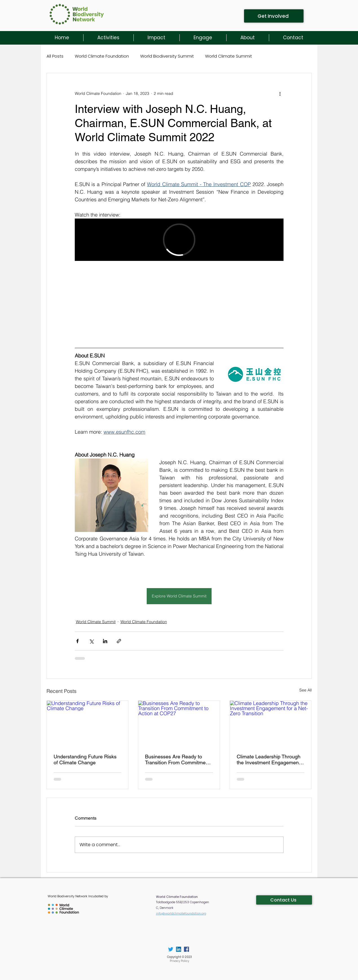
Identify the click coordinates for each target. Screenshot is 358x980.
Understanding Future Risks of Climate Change (85, 759)
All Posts (55, 56)
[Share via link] (119, 641)
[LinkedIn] (179, 949)
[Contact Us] (284, 900)
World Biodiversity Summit (167, 56)
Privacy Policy (179, 961)
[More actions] (280, 93)
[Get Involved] (274, 16)
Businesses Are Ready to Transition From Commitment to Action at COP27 (177, 759)
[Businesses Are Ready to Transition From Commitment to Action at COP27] (179, 724)
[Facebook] (186, 949)
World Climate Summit (229, 56)
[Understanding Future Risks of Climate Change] (88, 724)
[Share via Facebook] (77, 641)
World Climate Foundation (102, 56)
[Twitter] (171, 949)
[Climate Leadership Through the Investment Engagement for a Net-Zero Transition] (271, 724)
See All (306, 690)
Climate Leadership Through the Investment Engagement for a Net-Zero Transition (269, 759)
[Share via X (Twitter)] (91, 641)
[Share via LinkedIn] (105, 641)
